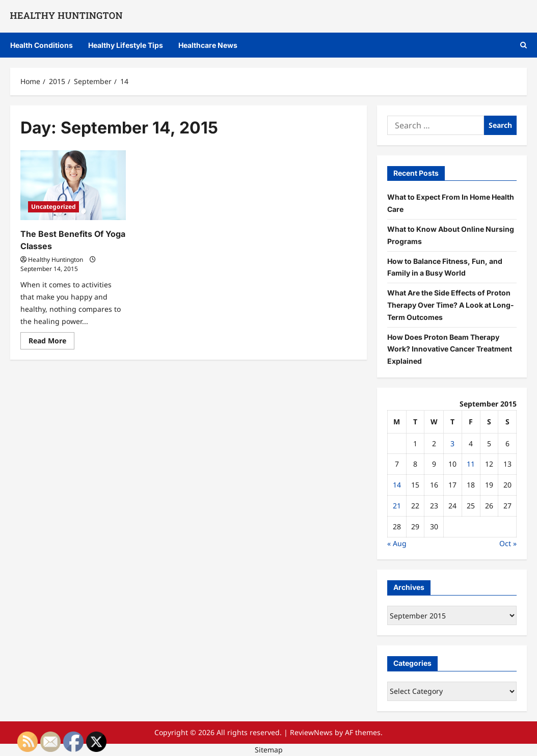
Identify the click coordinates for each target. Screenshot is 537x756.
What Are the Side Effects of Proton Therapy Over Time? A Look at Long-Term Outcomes (451, 305)
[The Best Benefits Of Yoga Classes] (73, 185)
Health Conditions (42, 45)
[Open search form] (523, 45)
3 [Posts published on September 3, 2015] (452, 443)
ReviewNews (311, 732)
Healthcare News (208, 45)
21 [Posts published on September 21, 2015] (397, 506)
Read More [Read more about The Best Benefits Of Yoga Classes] (51, 342)
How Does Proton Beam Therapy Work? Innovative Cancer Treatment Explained (450, 349)
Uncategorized (53, 207)
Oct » (508, 543)
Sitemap (269, 750)
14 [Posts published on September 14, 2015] (397, 485)
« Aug (397, 543)
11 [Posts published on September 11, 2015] (471, 464)
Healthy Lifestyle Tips (126, 45)
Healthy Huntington (56, 260)
